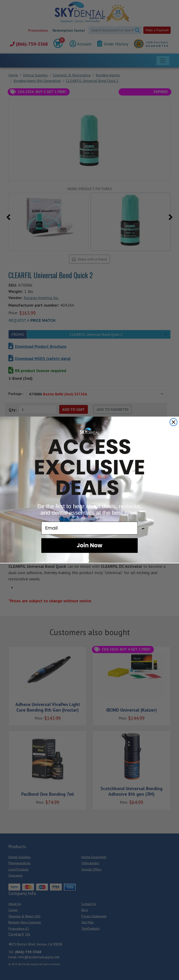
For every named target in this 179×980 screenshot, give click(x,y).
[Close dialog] (174, 422)
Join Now (89, 545)
